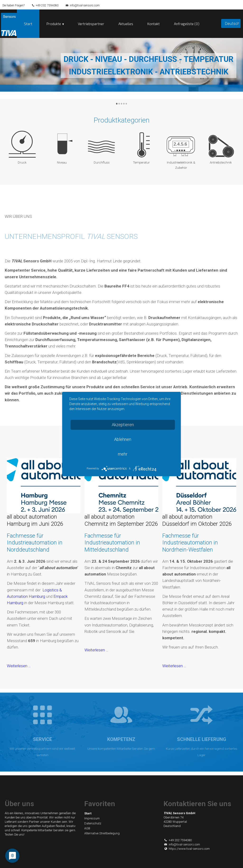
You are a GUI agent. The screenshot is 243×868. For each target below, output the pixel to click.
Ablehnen (123, 439)
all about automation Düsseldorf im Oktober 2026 (197, 520)
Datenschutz (93, 823)
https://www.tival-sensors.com (187, 849)
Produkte (54, 24)
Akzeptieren (123, 425)
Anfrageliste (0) (187, 24)
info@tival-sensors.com (85, 5)
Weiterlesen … (19, 666)
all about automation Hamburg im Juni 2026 (35, 520)
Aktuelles (126, 24)
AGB (87, 828)
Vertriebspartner (91, 24)
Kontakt (154, 24)
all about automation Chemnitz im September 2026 (121, 520)
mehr (123, 454)
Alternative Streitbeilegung (102, 833)
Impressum (92, 818)
